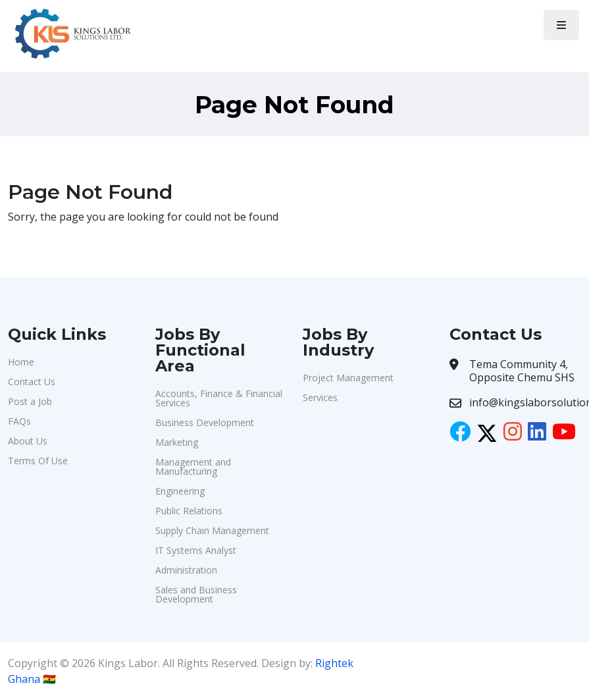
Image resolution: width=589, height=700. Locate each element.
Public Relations (189, 511)
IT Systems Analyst (196, 550)
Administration (186, 570)
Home (21, 362)
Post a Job (30, 401)
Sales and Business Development (196, 594)
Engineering (180, 491)
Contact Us (32, 382)
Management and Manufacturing (193, 467)
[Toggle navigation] (561, 25)
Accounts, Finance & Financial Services (219, 398)
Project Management (348, 378)
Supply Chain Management (212, 530)
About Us (28, 441)
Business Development (205, 422)
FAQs (19, 421)
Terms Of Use (38, 461)
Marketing (177, 442)
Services (320, 397)
